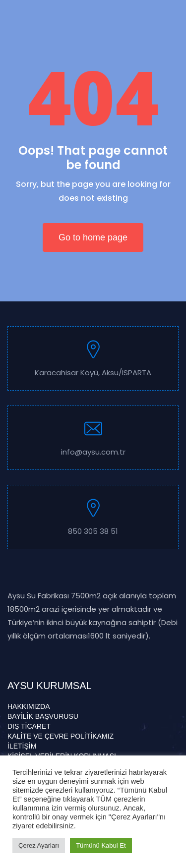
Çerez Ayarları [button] (39, 845)
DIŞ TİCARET (29, 726)
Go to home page (93, 237)
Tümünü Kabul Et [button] (101, 845)
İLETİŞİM (22, 746)
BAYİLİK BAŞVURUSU (43, 716)
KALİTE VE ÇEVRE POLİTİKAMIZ (61, 736)
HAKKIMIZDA (29, 706)
